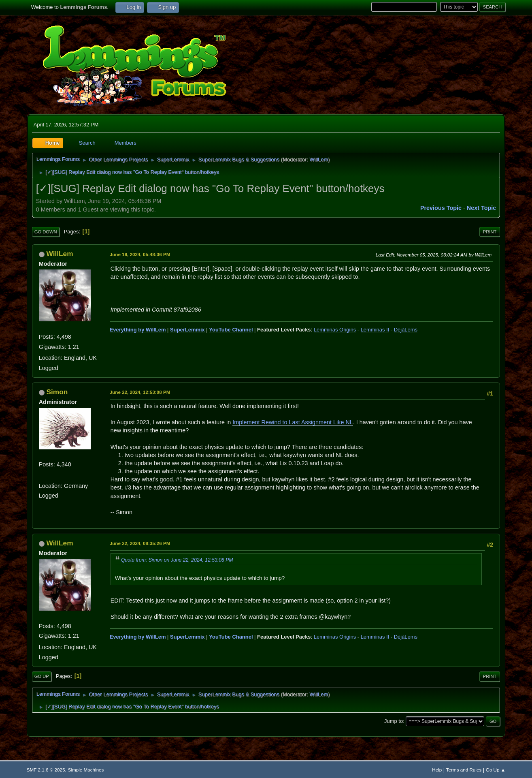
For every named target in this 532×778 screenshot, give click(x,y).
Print (490, 232)
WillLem (319, 159)
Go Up (42, 676)
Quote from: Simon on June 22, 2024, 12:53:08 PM (177, 560)
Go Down (46, 232)
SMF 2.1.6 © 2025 (46, 770)
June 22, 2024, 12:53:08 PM (140, 392)
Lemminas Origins (335, 330)
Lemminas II (375, 330)
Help (437, 770)
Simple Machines (86, 770)
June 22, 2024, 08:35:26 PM (140, 543)
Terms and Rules (464, 770)
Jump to (394, 721)
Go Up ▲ (496, 770)
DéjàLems (406, 330)
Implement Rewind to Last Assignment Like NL (293, 422)
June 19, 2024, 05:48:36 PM (140, 254)
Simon (57, 392)
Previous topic (441, 208)
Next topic (482, 208)
